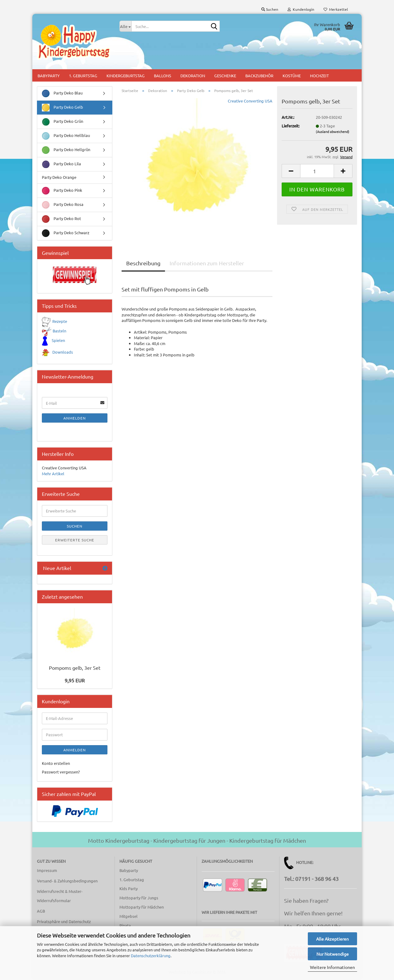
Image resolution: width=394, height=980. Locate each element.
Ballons (163, 76)
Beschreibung (143, 263)
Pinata (125, 925)
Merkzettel (336, 9)
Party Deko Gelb (62, 108)
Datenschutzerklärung (151, 956)
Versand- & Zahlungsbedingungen (67, 881)
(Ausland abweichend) (333, 131)
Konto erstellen (56, 763)
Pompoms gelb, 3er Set (75, 668)
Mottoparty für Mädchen (142, 907)
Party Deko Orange (59, 177)
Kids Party (129, 888)
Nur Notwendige (333, 954)
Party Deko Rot (61, 219)
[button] (291, 171)
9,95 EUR (75, 680)
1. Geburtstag (83, 76)
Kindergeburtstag (126, 76)
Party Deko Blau (62, 93)
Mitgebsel (129, 916)
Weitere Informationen (332, 967)
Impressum (47, 870)
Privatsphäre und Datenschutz (64, 921)
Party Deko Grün (62, 122)
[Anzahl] (317, 171)
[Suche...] (126, 26)
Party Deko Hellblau (66, 136)
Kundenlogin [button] (301, 9)
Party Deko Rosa (63, 205)
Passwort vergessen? (61, 772)
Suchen (75, 526)
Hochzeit (319, 76)
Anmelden (75, 418)
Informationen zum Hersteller (207, 263)
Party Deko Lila (61, 164)
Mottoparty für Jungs (139, 898)
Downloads (63, 352)
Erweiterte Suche (75, 540)
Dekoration (193, 76)
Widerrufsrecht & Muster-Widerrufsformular (60, 896)
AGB (41, 911)
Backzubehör (259, 76)
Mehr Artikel (53, 474)
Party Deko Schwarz (66, 233)
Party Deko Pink (62, 191)
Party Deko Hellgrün (66, 150)
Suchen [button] (270, 9)
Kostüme (292, 76)
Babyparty (49, 76)
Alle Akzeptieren (332, 939)
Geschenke (225, 76)
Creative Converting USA (250, 101)
